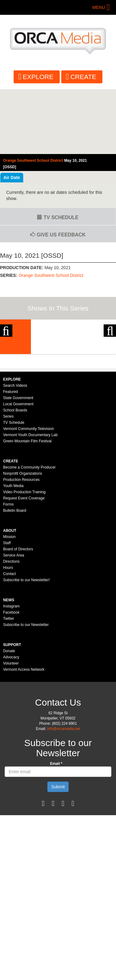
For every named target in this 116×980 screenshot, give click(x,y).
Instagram (11, 671)
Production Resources (21, 544)
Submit (58, 852)
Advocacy (11, 722)
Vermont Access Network (24, 734)
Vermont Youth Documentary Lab (30, 500)
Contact (9, 639)
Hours (8, 632)
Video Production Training (24, 557)
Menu (99, 7)
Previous (6, 351)
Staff (7, 608)
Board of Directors (18, 614)
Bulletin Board (15, 575)
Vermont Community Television (29, 494)
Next (110, 351)
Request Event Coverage (24, 563)
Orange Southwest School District (51, 275)
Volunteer (11, 728)
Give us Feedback (58, 235)
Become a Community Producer (29, 532)
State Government (18, 463)
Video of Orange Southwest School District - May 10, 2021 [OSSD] (58, 122)
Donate (9, 716)
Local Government (18, 469)
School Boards (15, 475)
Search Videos (15, 450)
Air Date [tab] (12, 177)
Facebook (11, 677)
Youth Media (13, 551)
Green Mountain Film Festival (27, 506)
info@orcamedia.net (64, 794)
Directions (11, 626)
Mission (9, 602)
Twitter (9, 683)
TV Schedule (58, 217)
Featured (11, 457)
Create (83, 77)
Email (56, 828)
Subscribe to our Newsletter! (26, 645)
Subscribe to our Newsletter (26, 690)
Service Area (14, 620)
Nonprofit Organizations (23, 538)
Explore (38, 77)
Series (8, 481)
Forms (8, 569)
